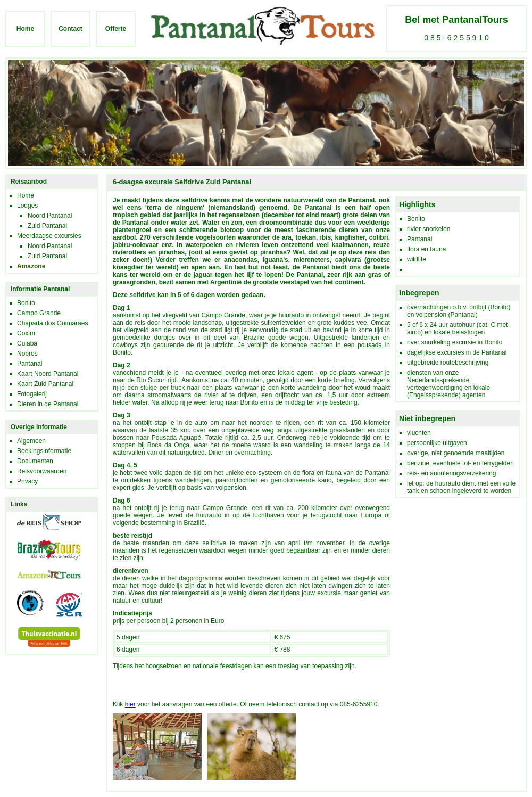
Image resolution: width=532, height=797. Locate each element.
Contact (70, 29)
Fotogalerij (32, 394)
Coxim (26, 333)
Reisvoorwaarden (42, 471)
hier (130, 704)
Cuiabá (27, 343)
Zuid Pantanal (47, 226)
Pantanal (30, 364)
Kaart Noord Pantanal (48, 374)
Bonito (26, 303)
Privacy (27, 481)
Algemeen (31, 441)
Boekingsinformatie (44, 451)
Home (25, 29)
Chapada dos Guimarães (52, 323)
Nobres (27, 354)
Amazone (31, 266)
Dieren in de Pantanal (48, 404)
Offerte (116, 29)
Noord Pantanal (50, 216)
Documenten (35, 461)
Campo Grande (39, 313)
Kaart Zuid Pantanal (45, 384)
